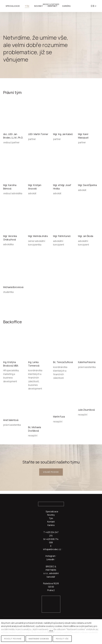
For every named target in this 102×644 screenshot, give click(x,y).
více (51, 631)
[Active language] (94, 6)
